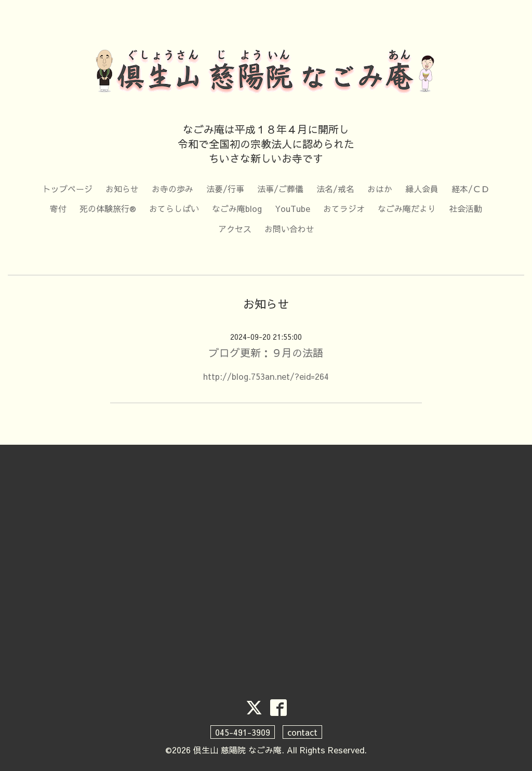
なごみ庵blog (237, 208)
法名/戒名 (335, 189)
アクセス (235, 229)
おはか (380, 189)
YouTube (292, 208)
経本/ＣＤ (470, 189)
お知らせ (122, 189)
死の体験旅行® (108, 208)
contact (302, 732)
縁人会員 (422, 189)
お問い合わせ (289, 229)
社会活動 (465, 208)
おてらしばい (174, 208)
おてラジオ (344, 208)
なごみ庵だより (407, 208)
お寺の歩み (172, 189)
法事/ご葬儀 (280, 189)
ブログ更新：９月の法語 (266, 353)
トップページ (68, 189)
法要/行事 (225, 189)
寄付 (58, 208)
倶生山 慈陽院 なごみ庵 (237, 750)
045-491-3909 (243, 732)
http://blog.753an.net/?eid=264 (266, 376)
